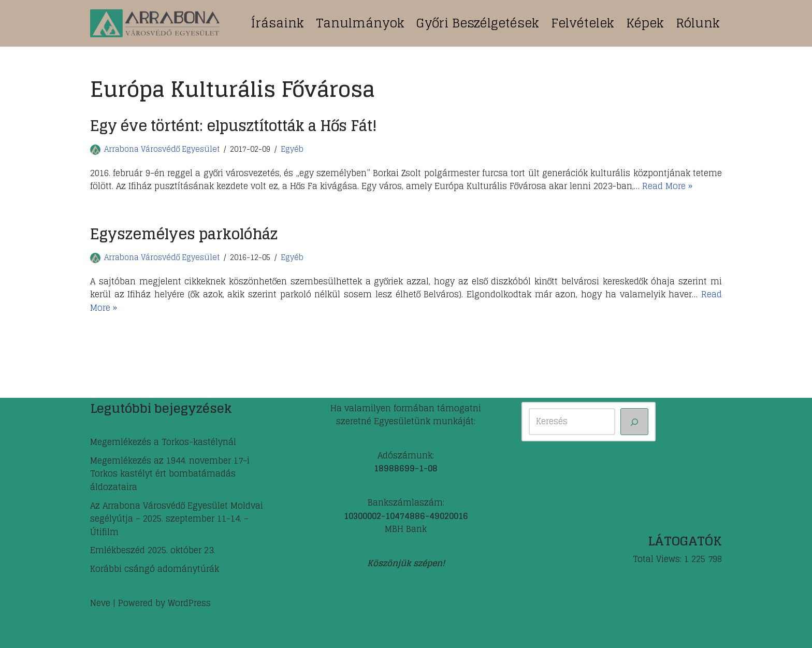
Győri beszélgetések (478, 23)
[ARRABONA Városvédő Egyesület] (155, 23)
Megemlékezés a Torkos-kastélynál (163, 442)
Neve (100, 603)
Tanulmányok (360, 23)
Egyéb (292, 149)
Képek (645, 23)
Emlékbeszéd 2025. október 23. (153, 550)
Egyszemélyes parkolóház (184, 234)
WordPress (189, 603)
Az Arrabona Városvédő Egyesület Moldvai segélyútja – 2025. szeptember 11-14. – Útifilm (177, 519)
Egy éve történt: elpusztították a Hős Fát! (234, 126)
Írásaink (277, 23)
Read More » (667, 186)
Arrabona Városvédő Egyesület (162, 149)
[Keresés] (634, 422)
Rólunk (698, 23)
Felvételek (583, 23)
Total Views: (658, 559)
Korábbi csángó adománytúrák (155, 569)
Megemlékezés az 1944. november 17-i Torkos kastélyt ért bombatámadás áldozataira (170, 474)
